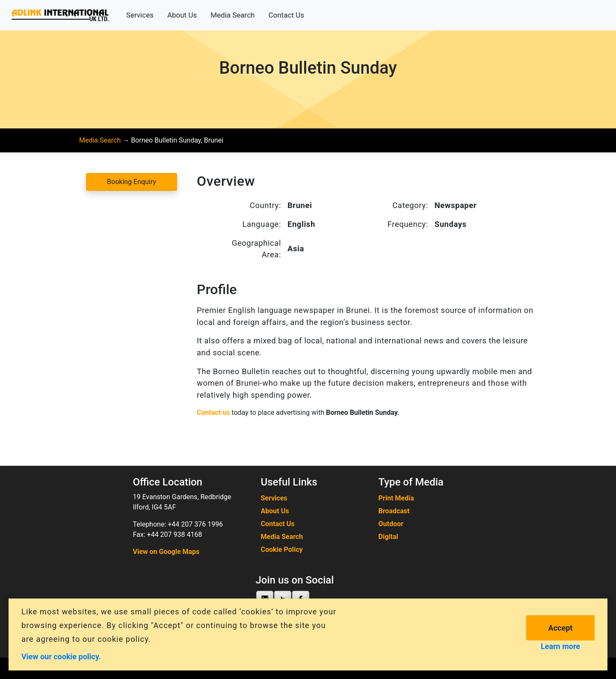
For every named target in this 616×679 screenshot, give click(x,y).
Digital (388, 537)
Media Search (232, 15)
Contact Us (286, 15)
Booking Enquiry (132, 182)
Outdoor (391, 524)
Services (140, 15)
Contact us (213, 412)
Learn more (560, 646)
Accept (561, 628)
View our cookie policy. (61, 656)
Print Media (396, 498)
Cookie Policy (282, 549)
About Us (182, 15)
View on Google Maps (166, 552)
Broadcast (394, 511)
